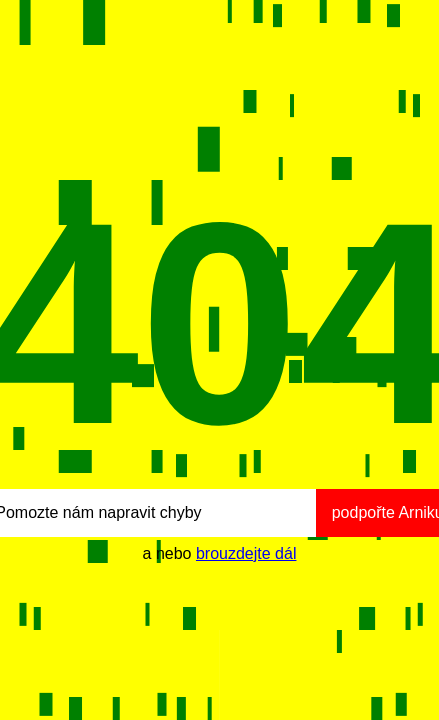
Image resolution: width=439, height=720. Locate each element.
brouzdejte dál (246, 553)
